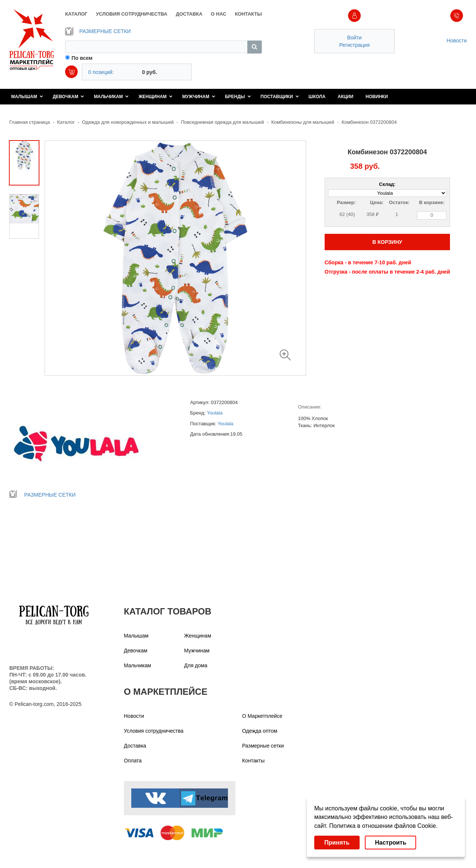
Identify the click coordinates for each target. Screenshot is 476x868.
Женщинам (155, 97)
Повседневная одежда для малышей (223, 122)
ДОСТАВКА (189, 14)
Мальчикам (111, 97)
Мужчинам (199, 97)
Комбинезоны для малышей (303, 122)
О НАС (219, 14)
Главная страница (30, 122)
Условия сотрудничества (154, 731)
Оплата (133, 761)
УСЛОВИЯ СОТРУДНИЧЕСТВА (132, 14)
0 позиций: (101, 72)
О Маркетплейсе (262, 716)
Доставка (135, 746)
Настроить (390, 843)
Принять (337, 843)
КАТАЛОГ (76, 14)
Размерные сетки (263, 746)
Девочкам (69, 97)
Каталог (66, 122)
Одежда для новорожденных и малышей (128, 122)
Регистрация (354, 45)
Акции (345, 97)
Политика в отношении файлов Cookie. (383, 826)
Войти (354, 38)
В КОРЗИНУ (387, 242)
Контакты (253, 761)
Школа (317, 97)
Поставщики (280, 97)
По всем (82, 58)
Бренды (238, 97)
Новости (457, 41)
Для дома (196, 665)
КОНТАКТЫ (248, 14)
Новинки (377, 97)
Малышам (27, 97)
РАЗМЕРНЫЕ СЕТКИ (98, 31)
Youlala (215, 413)
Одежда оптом (260, 731)
